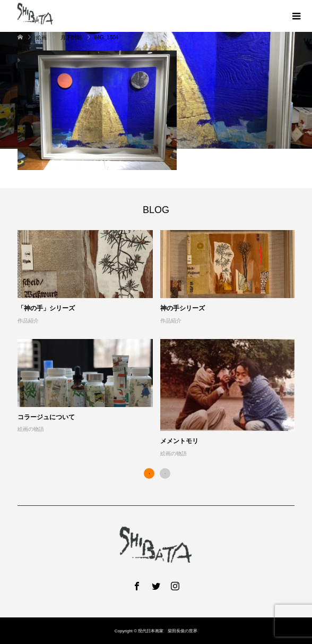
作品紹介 (28, 321)
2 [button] (165, 473)
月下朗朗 (71, 37)
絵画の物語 (31, 429)
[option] (160, 344)
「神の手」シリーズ (46, 308)
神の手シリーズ (183, 308)
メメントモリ (179, 441)
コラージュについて (46, 417)
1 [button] (149, 473)
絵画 (41, 37)
